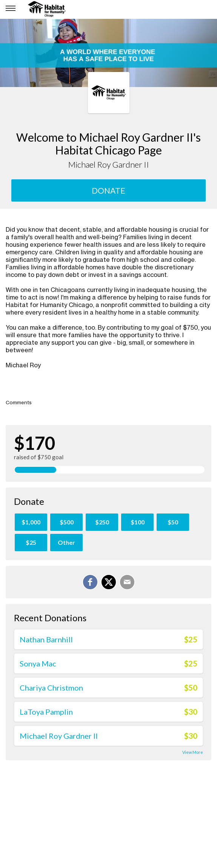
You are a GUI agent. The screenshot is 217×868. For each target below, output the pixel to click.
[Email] (127, 582)
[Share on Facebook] (90, 582)
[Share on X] (109, 582)
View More (193, 752)
